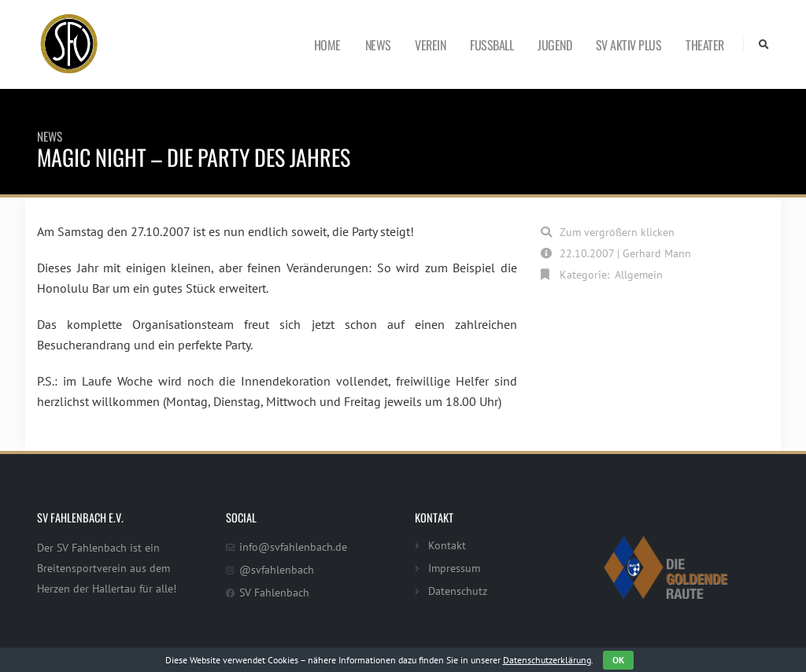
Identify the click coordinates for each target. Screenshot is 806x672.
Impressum (454, 568)
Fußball (492, 45)
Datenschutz (458, 591)
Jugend (555, 45)
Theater (705, 45)
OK (618, 660)
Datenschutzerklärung (547, 660)
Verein (430, 45)
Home (327, 45)
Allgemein (639, 274)
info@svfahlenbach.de (293, 546)
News (378, 45)
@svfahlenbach (277, 569)
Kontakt (447, 545)
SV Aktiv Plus (629, 45)
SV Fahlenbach (274, 592)
